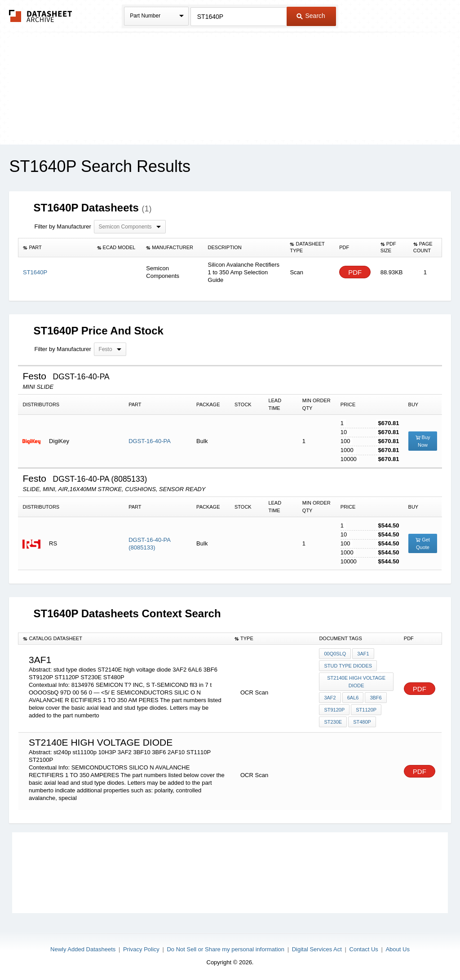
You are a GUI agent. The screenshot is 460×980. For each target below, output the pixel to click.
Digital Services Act (317, 949)
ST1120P (366, 710)
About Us (397, 949)
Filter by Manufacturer (62, 226)
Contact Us (364, 949)
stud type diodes (348, 666)
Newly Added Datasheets (83, 949)
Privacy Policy (141, 949)
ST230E (333, 722)
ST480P (362, 722)
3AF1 (363, 654)
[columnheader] (55, 247)
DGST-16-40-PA (150, 441)
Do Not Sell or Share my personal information (226, 949)
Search (311, 16)
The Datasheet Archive (41, 16)
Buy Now (423, 441)
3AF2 (330, 698)
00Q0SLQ (335, 654)
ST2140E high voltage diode (356, 682)
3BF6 (376, 698)
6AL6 (353, 698)
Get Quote (423, 543)
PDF (355, 272)
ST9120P (334, 710)
